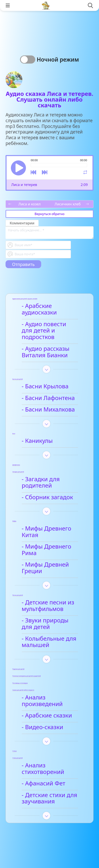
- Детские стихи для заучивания (49, 799)
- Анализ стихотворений (43, 769)
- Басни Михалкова (48, 410)
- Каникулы (37, 441)
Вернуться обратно (49, 214)
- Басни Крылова (45, 387)
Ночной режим (58, 59)
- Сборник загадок (47, 497)
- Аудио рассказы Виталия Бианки (46, 352)
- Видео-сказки (43, 727)
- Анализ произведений (42, 701)
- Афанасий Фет (44, 784)
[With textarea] (49, 233)
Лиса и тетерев (24, 185)
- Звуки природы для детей (45, 624)
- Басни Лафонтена (48, 398)
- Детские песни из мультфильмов (48, 606)
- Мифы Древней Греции (45, 568)
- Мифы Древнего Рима (47, 550)
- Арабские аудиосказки (39, 309)
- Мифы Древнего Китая (47, 532)
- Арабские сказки (47, 716)
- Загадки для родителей (41, 483)
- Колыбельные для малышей (49, 642)
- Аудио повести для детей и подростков (44, 331)
